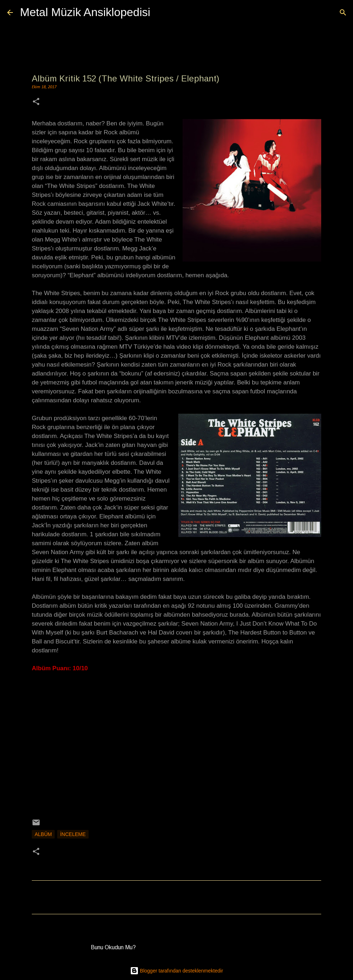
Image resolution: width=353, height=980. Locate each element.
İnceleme (73, 834)
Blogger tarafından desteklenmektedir (177, 971)
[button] (36, 102)
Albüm (43, 834)
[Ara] (160, 13)
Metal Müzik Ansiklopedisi (85, 12)
